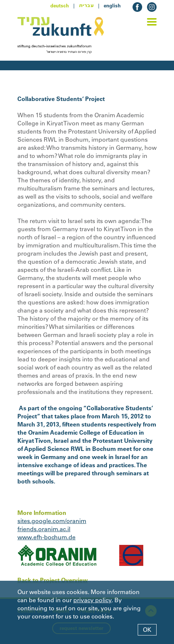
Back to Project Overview (53, 580)
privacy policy (92, 600)
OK (147, 630)
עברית (86, 6)
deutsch (60, 6)
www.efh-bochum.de (46, 537)
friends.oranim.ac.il (44, 529)
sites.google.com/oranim (52, 521)
